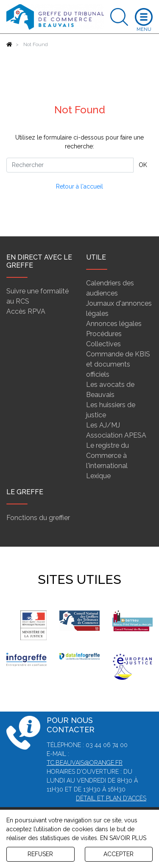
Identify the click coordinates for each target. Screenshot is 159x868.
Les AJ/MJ (103, 425)
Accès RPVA (26, 311)
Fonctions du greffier (38, 518)
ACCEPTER (119, 854)
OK (143, 165)
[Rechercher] (70, 165)
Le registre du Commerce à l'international (107, 456)
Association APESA (116, 435)
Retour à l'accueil (79, 186)
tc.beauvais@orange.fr (85, 763)
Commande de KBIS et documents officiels (118, 364)
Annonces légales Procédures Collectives (114, 334)
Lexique (98, 476)
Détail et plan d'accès (111, 798)
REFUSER (40, 854)
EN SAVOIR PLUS (123, 838)
